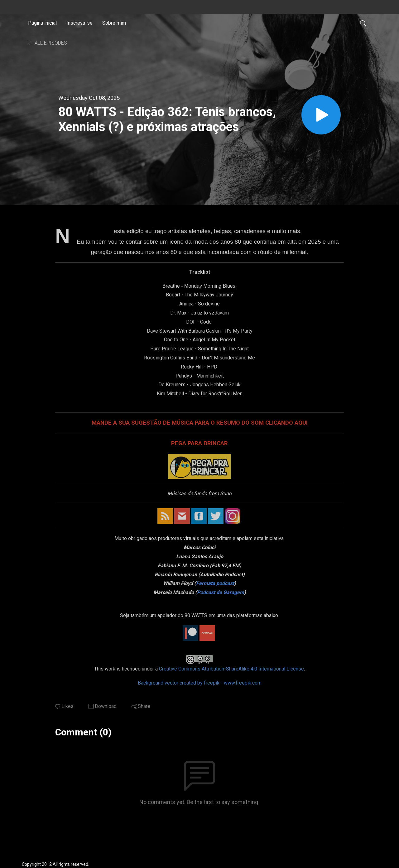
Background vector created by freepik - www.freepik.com (200, 683)
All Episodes (47, 43)
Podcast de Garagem (221, 592)
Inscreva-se (79, 23)
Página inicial (42, 23)
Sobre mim (114, 23)
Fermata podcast (215, 583)
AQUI (301, 423)
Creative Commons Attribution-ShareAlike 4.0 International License (231, 669)
